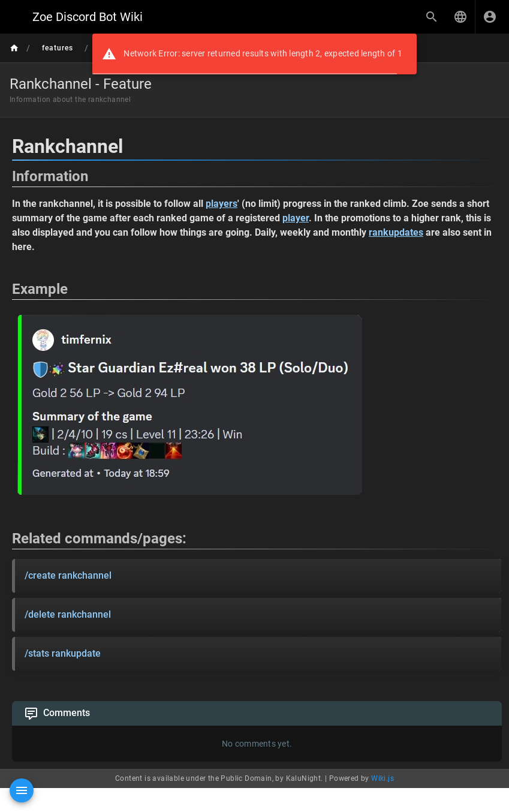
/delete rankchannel (68, 614)
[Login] (490, 17)
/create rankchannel (68, 575)
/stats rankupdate (63, 653)
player (296, 218)
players (222, 204)
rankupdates (396, 232)
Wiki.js (382, 778)
